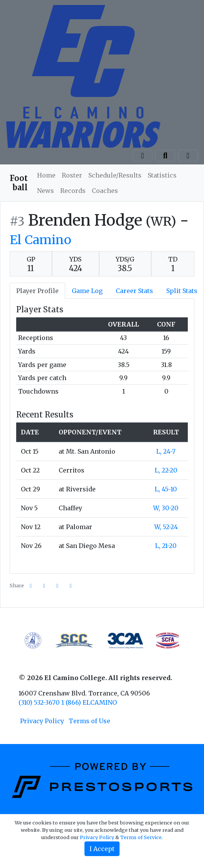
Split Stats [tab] (182, 291)
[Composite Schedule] (142, 156)
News (46, 191)
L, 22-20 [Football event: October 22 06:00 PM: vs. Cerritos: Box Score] (166, 470)
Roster (72, 175)
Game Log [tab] (87, 291)
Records (73, 191)
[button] (71, 586)
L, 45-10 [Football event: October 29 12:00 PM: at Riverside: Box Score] (166, 489)
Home (46, 175)
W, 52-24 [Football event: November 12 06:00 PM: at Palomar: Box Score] (166, 527)
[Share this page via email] (57, 586)
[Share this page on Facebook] (31, 586)
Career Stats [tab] (134, 291)
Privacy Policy (42, 721)
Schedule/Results (115, 175)
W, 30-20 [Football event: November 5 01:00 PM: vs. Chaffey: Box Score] (166, 508)
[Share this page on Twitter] (44, 586)
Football (19, 183)
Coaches (105, 191)
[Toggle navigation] (188, 156)
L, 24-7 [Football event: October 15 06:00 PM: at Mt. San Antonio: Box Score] (166, 451)
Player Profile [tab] (37, 291)
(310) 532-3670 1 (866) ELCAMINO (68, 702)
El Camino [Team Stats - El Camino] (40, 240)
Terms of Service (141, 837)
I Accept (102, 849)
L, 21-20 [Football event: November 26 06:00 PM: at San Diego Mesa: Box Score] (166, 546)
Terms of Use (89, 721)
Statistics (162, 175)
